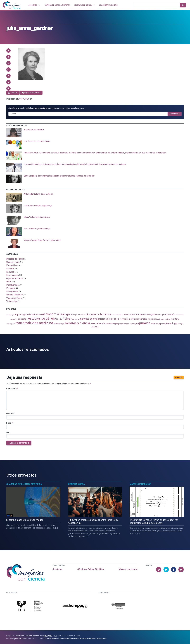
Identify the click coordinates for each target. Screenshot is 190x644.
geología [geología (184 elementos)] (94, 319)
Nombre (11, 413)
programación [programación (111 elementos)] (124, 324)
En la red (10, 272)
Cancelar (179, 377)
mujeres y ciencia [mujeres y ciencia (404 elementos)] (78, 323)
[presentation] (95, 133)
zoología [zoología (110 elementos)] (95, 327)
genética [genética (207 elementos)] (85, 319)
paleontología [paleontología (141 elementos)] (112, 324)
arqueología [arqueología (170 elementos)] (20, 315)
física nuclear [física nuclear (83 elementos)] (75, 319)
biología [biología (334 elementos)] (65, 314)
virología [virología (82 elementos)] (181, 324)
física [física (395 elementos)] (67, 318)
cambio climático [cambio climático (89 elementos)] (117, 315)
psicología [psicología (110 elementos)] (134, 324)
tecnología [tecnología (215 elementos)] (172, 323)
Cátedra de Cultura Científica (91, 569)
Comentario (12, 389)
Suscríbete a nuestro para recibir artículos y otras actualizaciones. (46, 108)
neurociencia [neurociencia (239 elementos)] (98, 323)
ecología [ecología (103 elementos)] (161, 315)
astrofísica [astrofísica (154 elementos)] (37, 315)
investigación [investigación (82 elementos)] (11, 324)
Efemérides (12, 265)
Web (8, 432)
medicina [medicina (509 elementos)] (46, 323)
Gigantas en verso (15, 278)
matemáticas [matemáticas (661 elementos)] (27, 323)
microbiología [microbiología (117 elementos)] (59, 324)
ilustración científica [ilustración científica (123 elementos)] (128, 319)
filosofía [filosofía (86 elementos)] (59, 319)
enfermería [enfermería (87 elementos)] (180, 315)
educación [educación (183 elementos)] (170, 315)
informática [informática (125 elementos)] (142, 319)
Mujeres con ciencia (128, 569)
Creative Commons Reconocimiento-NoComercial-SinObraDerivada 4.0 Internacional (75, 639)
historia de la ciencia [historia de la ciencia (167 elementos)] (109, 319)
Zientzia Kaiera (76, 484)
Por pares (11, 288)
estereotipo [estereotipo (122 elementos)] (23, 319)
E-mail (10, 423)
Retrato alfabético (15, 295)
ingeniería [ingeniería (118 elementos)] (152, 319)
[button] (8, 50)
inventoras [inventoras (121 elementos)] (175, 319)
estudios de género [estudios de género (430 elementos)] (42, 318)
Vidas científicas (14, 298)
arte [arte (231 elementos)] (29, 314)
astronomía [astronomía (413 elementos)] (51, 314)
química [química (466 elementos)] (144, 323)
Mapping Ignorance (140, 484)
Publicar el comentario (19, 443)
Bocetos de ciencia (15, 259)
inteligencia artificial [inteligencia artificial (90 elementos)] (163, 319)
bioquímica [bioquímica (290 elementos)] (93, 314)
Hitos (9, 282)
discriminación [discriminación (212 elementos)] (138, 314)
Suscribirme (175, 114)
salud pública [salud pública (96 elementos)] (161, 324)
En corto (10, 269)
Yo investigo (12, 301)
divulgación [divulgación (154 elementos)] (152, 315)
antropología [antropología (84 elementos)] (10, 315)
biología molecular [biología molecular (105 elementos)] (78, 315)
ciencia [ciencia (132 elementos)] (127, 315)
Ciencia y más (13, 262)
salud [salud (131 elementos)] (153, 324)
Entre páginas (13, 275)
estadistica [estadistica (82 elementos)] (14, 319)
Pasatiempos (12, 285)
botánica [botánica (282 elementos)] (106, 314)
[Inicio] (12, 5)
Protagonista (12, 291)
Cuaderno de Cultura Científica (24, 484)
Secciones (57, 569)
